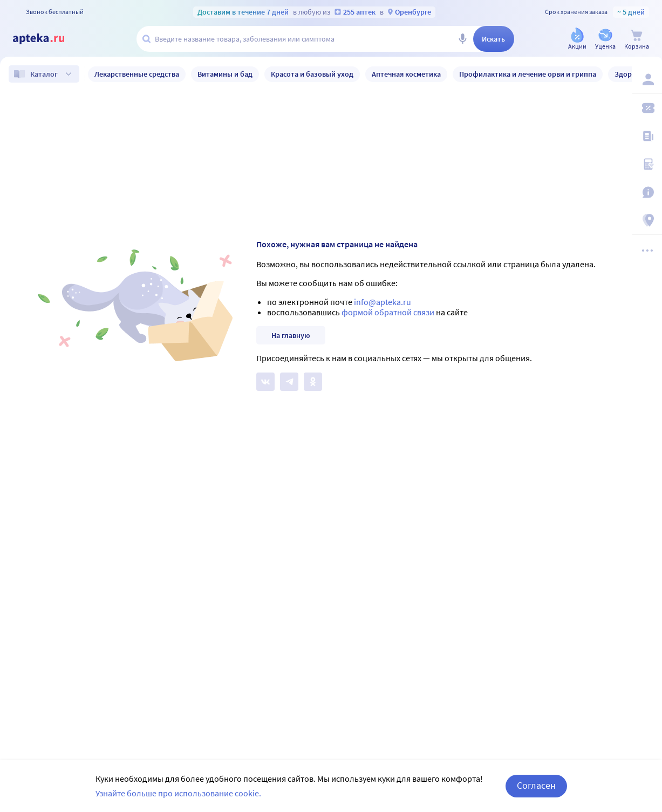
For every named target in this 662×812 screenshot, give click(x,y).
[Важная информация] (647, 192)
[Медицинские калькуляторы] (647, 164)
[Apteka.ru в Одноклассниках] (313, 382)
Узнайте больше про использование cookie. (178, 793)
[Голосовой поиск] (462, 39)
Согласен (536, 785)
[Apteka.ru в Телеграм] (289, 382)
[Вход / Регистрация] (647, 79)
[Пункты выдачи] (647, 220)
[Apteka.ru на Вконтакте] (265, 382)
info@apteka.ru (383, 302)
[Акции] (577, 40)
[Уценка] (605, 40)
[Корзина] (637, 40)
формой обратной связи (388, 312)
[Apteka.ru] (47, 39)
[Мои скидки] (647, 108)
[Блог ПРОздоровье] (647, 136)
